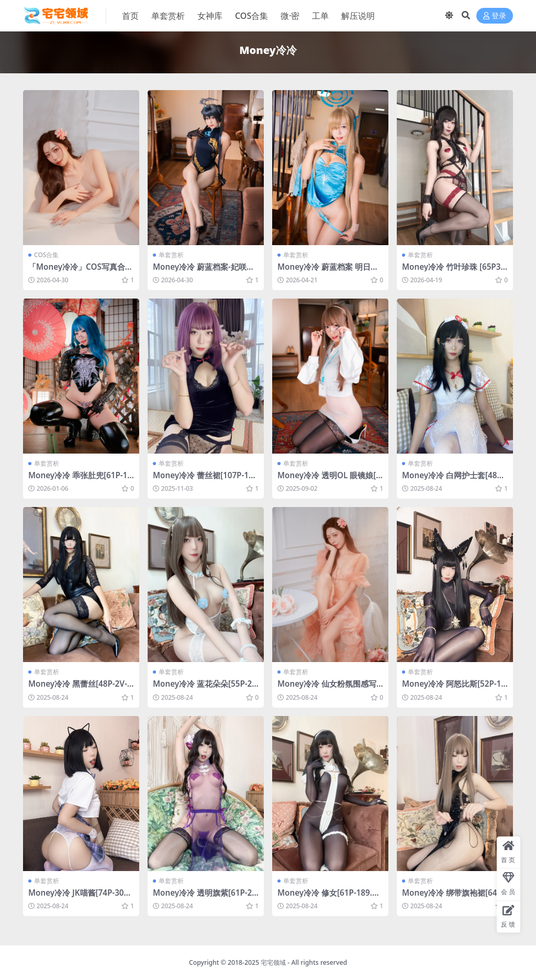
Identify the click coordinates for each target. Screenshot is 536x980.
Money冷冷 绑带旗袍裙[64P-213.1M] (453, 897)
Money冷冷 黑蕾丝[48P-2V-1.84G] (81, 688)
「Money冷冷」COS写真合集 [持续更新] (81, 271)
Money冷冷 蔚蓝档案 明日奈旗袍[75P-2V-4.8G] (328, 271)
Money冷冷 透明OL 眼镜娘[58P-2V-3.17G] (329, 480)
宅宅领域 (273, 962)
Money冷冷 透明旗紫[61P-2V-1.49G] (205, 897)
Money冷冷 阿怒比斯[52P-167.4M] (454, 688)
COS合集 (46, 255)
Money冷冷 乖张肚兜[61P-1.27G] (79, 480)
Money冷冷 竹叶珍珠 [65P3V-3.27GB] (454, 271)
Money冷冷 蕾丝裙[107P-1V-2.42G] (204, 480)
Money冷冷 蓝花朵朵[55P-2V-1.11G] (205, 688)
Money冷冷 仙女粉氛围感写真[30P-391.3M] (327, 688)
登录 (495, 16)
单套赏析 (171, 255)
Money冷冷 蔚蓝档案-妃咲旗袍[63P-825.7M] (204, 271)
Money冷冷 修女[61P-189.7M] (327, 897)
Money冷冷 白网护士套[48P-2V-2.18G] (453, 480)
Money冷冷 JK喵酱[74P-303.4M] (79, 897)
